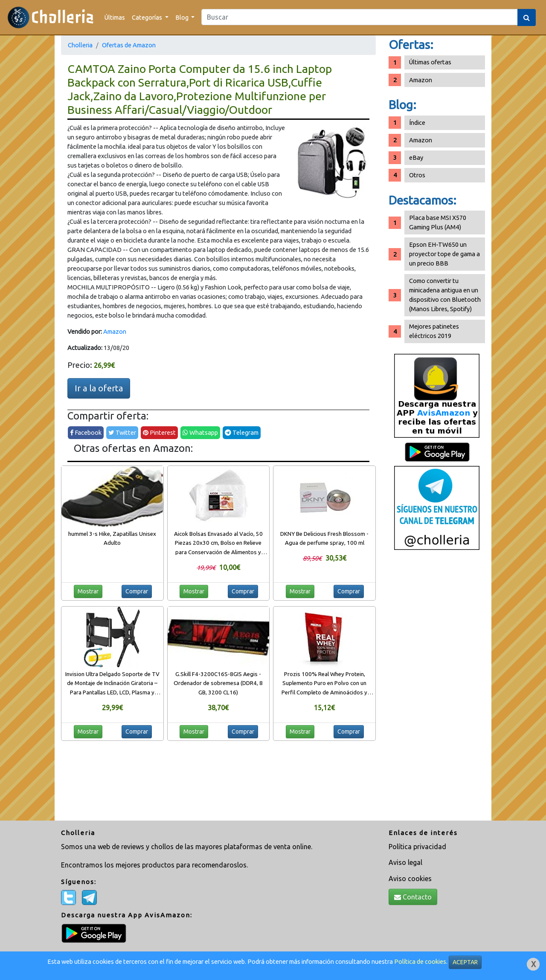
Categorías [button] (148, 17)
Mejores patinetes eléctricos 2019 (434, 331)
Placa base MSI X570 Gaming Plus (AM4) (438, 222)
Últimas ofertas (430, 62)
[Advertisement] (437, 688)
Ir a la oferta (99, 388)
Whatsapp (200, 432)
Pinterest (159, 432)
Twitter (122, 432)
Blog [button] (183, 17)
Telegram (242, 432)
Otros (417, 175)
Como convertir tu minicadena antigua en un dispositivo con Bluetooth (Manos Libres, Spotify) (445, 295)
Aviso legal (405, 862)
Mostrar (88, 591)
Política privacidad (417, 847)
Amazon (115, 331)
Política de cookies (420, 961)
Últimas (115, 17)
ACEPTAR (465, 962)
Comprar (137, 591)
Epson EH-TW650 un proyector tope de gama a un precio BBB (444, 254)
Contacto (413, 897)
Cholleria (80, 45)
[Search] (360, 17)
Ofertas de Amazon (129, 45)
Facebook (86, 432)
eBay (416, 158)
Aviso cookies (410, 879)
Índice (417, 123)
